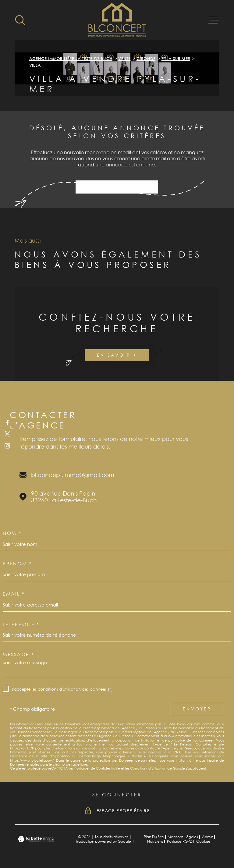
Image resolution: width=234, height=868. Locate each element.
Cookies (203, 841)
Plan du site (154, 837)
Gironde (146, 59)
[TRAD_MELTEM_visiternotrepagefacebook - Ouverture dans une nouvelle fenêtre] (7, 422)
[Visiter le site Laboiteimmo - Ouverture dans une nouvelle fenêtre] (36, 839)
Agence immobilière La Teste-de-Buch (71, 59)
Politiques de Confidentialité (97, 768)
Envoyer (197, 709)
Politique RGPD (180, 841)
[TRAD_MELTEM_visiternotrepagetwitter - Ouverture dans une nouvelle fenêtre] (7, 434)
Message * (18, 654)
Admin (208, 837)
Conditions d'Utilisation (148, 768)
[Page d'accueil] (117, 20)
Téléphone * (21, 624)
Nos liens (155, 841)
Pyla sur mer (176, 59)
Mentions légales (183, 837)
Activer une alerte (117, 187)
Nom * (12, 533)
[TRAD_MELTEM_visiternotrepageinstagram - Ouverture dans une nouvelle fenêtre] (7, 446)
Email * (14, 594)
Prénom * (17, 564)
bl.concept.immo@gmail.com (73, 475)
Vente (124, 59)
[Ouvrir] (20, 20)
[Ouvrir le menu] (214, 20)
